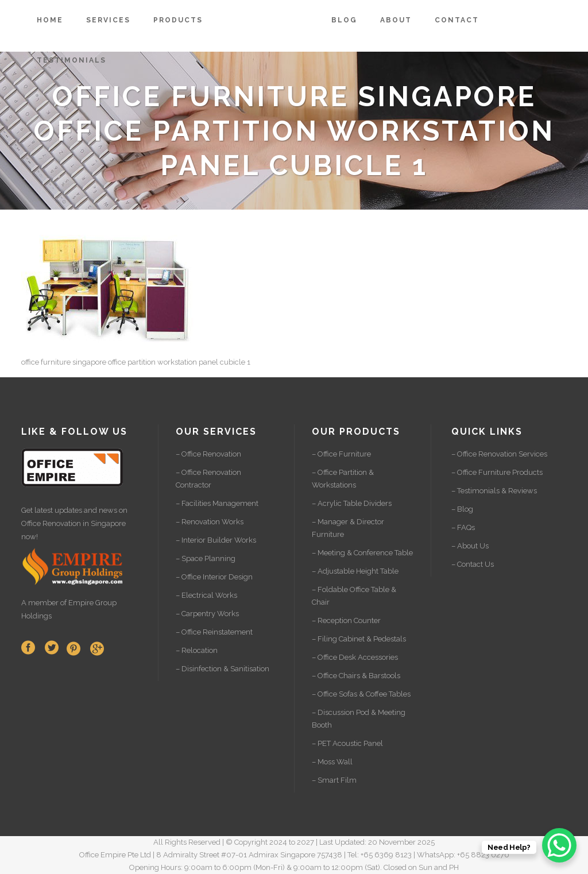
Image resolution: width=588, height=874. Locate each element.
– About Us (470, 546)
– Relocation (197, 650)
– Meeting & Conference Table (362, 553)
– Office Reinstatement (214, 632)
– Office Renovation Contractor (208, 479)
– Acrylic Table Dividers (352, 503)
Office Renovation (51, 523)
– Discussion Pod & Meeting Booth (359, 719)
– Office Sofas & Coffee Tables (361, 694)
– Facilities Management (217, 503)
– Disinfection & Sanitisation (223, 669)
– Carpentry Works (207, 614)
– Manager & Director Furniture (348, 528)
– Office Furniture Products (497, 472)
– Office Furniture (341, 454)
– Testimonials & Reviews (494, 491)
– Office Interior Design (214, 577)
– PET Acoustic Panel (347, 743)
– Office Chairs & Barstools (356, 676)
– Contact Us (473, 564)
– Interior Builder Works (216, 540)
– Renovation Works (210, 522)
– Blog (462, 509)
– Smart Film (334, 780)
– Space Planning (206, 558)
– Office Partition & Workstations (343, 479)
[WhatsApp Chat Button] (559, 845)
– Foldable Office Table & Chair (354, 596)
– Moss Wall (332, 762)
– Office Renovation (208, 454)
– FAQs (463, 527)
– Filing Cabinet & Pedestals (359, 639)
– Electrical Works (206, 595)
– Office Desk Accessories (355, 657)
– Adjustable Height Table (355, 571)
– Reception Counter (346, 620)
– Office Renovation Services (499, 454)
